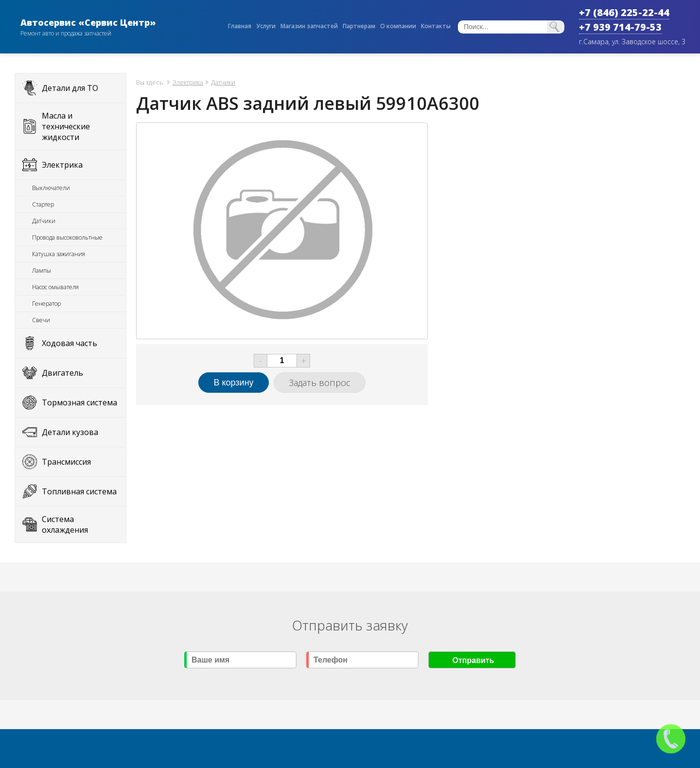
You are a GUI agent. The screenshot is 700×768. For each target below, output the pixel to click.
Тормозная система (79, 402)
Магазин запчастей (309, 26)
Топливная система (79, 491)
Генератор (46, 304)
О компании (398, 26)
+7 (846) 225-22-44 (624, 12)
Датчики (44, 221)
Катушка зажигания (59, 254)
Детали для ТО (70, 88)
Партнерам (359, 26)
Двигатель (62, 373)
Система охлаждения (65, 524)
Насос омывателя (55, 287)
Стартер (43, 204)
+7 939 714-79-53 (620, 27)
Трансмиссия (66, 462)
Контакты (436, 26)
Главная (240, 26)
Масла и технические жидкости (66, 126)
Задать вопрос (320, 383)
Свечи (41, 320)
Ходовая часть (70, 343)
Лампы (42, 271)
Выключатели (51, 188)
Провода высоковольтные (67, 237)
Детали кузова (70, 432)
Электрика (62, 165)
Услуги (266, 26)
